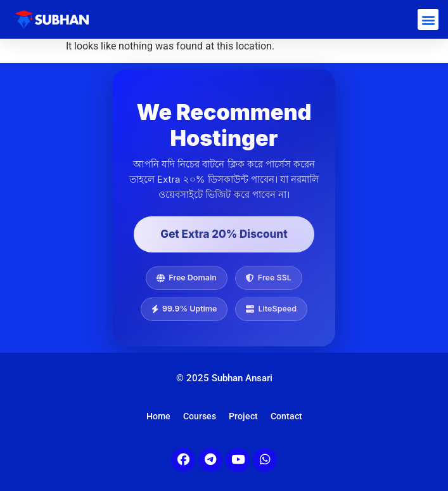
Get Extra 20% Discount (224, 234)
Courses (200, 416)
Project (243, 416)
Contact (286, 416)
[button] (428, 19)
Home (158, 416)
